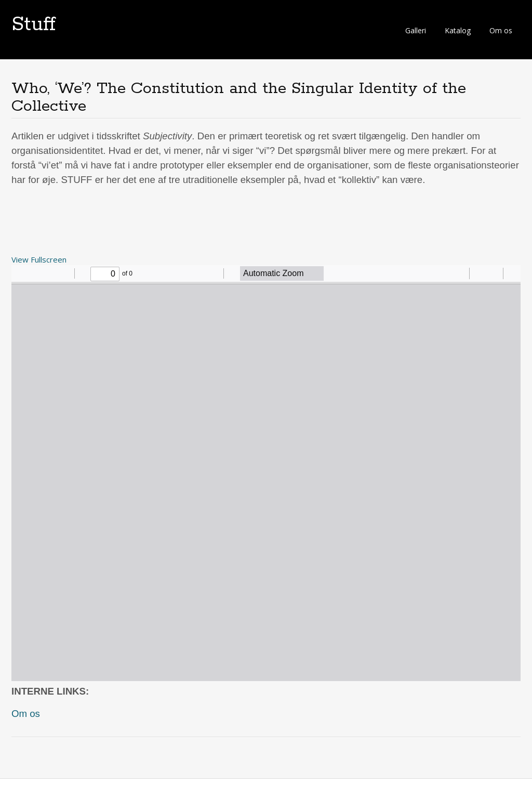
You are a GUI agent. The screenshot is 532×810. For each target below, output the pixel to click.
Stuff (34, 24)
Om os (501, 30)
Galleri (416, 30)
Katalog (458, 30)
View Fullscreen (39, 259)
